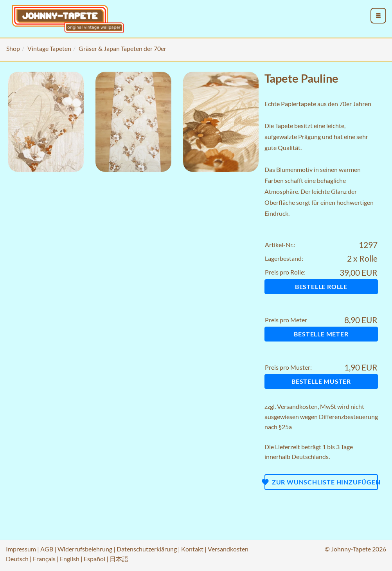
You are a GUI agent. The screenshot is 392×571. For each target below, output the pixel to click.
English (70, 559)
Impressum (21, 549)
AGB (47, 549)
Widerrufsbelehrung (85, 549)
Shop (13, 48)
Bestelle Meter (321, 334)
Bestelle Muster (321, 381)
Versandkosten (297, 406)
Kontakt (192, 549)
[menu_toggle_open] (378, 16)
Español (94, 559)
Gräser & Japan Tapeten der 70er (122, 48)
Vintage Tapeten (49, 48)
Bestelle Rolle (321, 286)
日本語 (119, 559)
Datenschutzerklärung (147, 549)
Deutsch (17, 559)
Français (44, 559)
